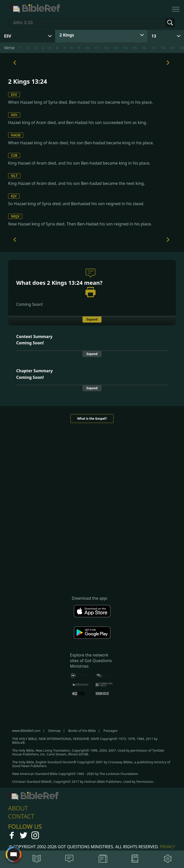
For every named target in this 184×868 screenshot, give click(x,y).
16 (144, 48)
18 (163, 48)
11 (97, 48)
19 (172, 48)
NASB (16, 135)
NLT (14, 176)
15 (135, 48)
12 (106, 48)
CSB (14, 155)
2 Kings (67, 35)
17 (154, 48)
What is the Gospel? (92, 419)
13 (154, 36)
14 (125, 48)
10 (87, 48)
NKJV (15, 216)
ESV (14, 94)
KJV (14, 196)
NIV (14, 115)
